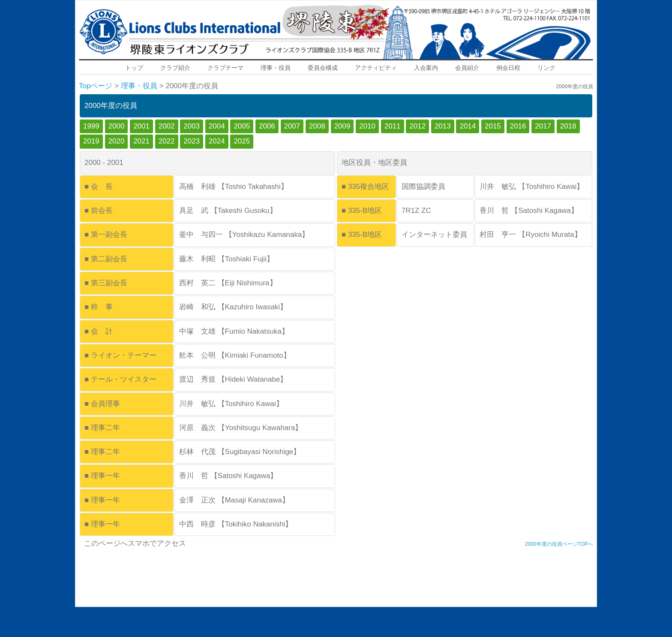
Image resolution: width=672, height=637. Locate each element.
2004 (217, 126)
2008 (317, 126)
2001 (141, 126)
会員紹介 (467, 68)
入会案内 (426, 68)
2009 (342, 126)
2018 (568, 126)
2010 (367, 126)
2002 (167, 126)
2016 (518, 126)
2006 (267, 126)
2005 (242, 126)
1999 (91, 126)
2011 (393, 126)
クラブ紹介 (175, 68)
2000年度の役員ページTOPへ (559, 544)
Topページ (96, 86)
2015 (493, 126)
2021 (141, 141)
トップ (134, 68)
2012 (417, 126)
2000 (117, 126)
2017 (543, 126)
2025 (242, 141)
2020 (117, 141)
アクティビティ (376, 68)
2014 (468, 126)
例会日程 (508, 68)
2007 (292, 126)
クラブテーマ (225, 68)
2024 (217, 141)
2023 (192, 141)
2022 (167, 141)
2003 (192, 126)
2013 (443, 126)
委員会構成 (323, 68)
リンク (546, 68)
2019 (91, 141)
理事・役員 (276, 68)
